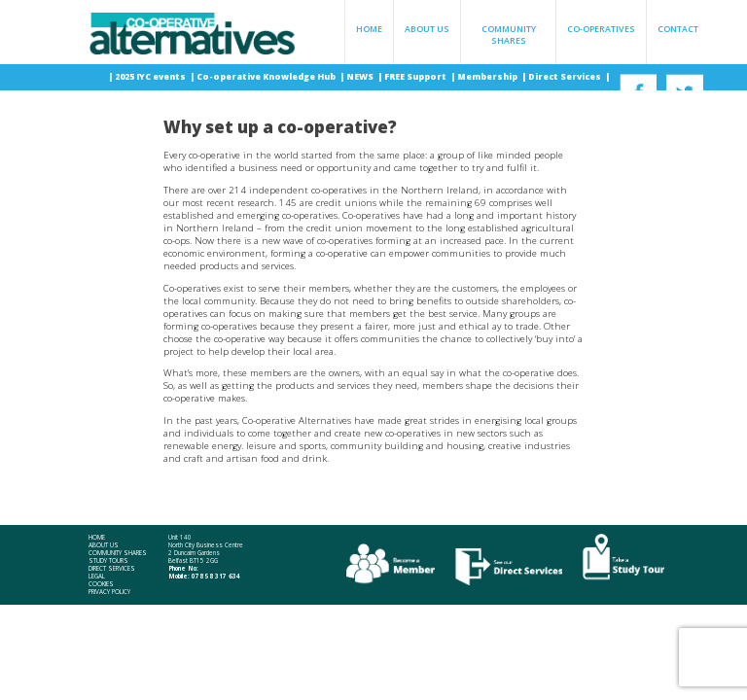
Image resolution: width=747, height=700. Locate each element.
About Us (427, 29)
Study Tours (108, 561)
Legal (97, 577)
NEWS (361, 77)
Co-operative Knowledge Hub (267, 77)
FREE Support (416, 77)
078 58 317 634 (216, 576)
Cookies (101, 584)
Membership (488, 77)
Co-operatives (601, 29)
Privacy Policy (109, 592)
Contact (678, 29)
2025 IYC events (151, 77)
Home (369, 29)
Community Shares (509, 35)
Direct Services (566, 77)
